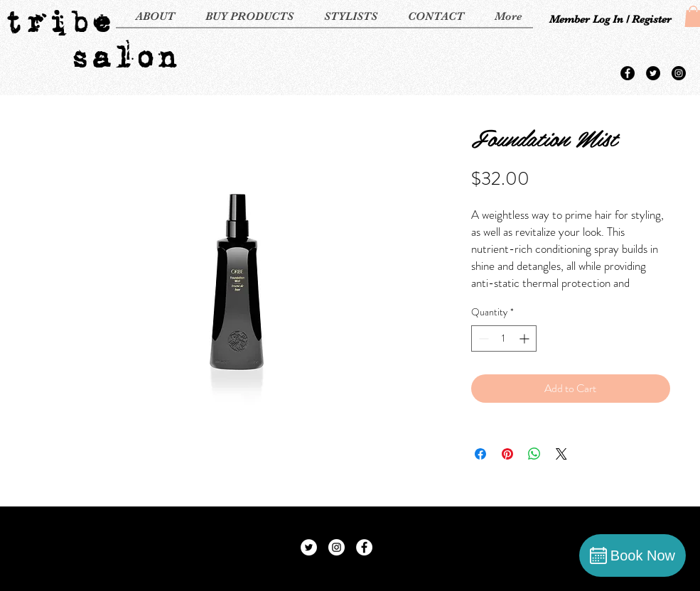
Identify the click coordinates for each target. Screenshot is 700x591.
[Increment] (526, 338)
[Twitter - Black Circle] (653, 73)
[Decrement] (482, 338)
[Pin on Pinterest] (507, 454)
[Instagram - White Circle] (336, 547)
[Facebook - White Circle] (364, 547)
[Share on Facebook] (480, 454)
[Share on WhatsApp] (534, 454)
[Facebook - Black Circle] (628, 73)
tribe (57, 21)
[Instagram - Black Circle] (679, 73)
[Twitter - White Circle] (309, 547)
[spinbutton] (504, 338)
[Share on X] (561, 454)
